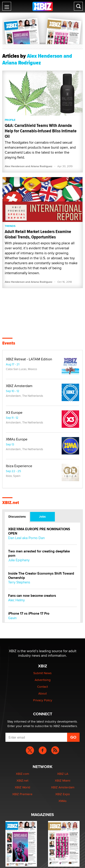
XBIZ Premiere (22, 794)
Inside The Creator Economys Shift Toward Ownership (41, 576)
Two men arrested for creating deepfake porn (39, 554)
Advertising (43, 680)
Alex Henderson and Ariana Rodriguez (29, 166)
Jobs (42, 516)
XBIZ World (22, 787)
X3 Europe (14, 413)
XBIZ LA (63, 774)
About (42, 693)
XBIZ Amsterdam (19, 386)
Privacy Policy (43, 700)
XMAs (63, 801)
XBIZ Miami (63, 780)
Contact (42, 687)
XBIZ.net (11, 503)
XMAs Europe (17, 439)
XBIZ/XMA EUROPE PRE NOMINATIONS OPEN (39, 531)
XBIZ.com (22, 774)
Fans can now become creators (32, 596)
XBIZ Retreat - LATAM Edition (29, 359)
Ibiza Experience (19, 466)
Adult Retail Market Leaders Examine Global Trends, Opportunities (38, 234)
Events (9, 343)
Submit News (42, 673)
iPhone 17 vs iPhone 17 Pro (29, 614)
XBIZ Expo (63, 794)
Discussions (17, 516)
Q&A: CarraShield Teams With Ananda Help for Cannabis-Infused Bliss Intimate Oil (41, 131)
